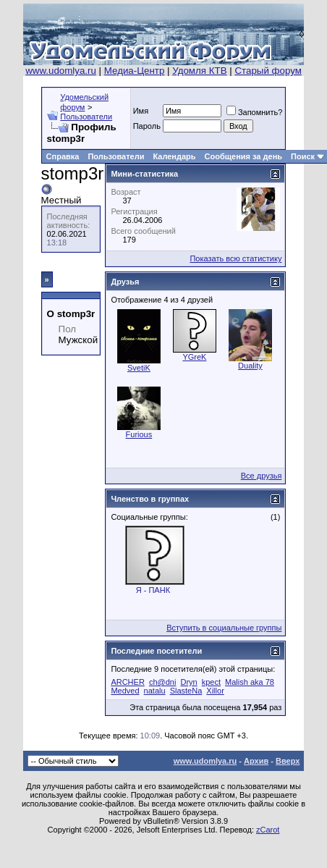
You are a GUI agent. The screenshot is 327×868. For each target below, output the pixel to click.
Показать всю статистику (235, 258)
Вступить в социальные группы (224, 628)
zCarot (268, 830)
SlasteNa (186, 691)
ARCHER (127, 682)
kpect (211, 682)
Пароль (147, 126)
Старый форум (268, 71)
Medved (125, 691)
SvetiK (139, 368)
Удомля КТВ (199, 71)
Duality (250, 366)
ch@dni (162, 682)
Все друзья (262, 476)
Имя (141, 111)
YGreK (194, 357)
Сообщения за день (243, 156)
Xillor (215, 691)
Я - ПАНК (153, 590)
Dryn (188, 682)
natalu (155, 691)
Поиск (303, 156)
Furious (139, 434)
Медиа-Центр (135, 71)
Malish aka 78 (250, 682)
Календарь (174, 156)
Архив (256, 761)
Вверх (288, 761)
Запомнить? (255, 112)
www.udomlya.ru (61, 71)
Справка (63, 156)
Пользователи (86, 117)
